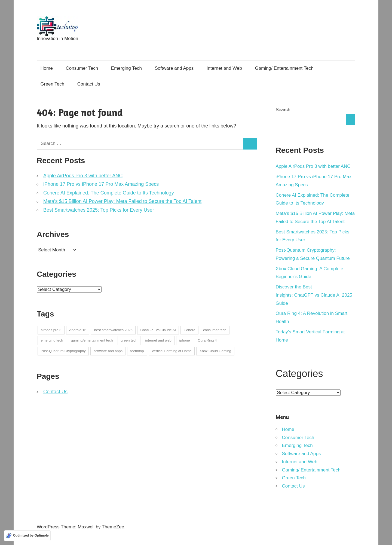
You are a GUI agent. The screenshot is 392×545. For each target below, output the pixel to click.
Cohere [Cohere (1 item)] (190, 330)
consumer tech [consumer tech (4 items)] (215, 330)
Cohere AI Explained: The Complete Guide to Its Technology (109, 193)
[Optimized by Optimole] (27, 536)
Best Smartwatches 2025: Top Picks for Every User (99, 210)
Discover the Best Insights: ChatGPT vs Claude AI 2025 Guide (314, 295)
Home (47, 68)
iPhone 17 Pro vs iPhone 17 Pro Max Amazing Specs (101, 184)
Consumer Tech (82, 68)
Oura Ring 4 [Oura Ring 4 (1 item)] (207, 340)
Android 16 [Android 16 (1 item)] (78, 330)
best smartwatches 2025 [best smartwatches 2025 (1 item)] (113, 330)
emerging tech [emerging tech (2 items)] (52, 340)
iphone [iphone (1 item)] (184, 340)
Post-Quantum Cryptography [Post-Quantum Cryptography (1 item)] (63, 351)
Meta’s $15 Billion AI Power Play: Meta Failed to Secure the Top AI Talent (122, 201)
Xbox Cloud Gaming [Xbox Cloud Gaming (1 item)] (215, 351)
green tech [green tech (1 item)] (129, 340)
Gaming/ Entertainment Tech (284, 68)
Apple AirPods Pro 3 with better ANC (83, 176)
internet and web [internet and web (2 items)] (158, 340)
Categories (299, 374)
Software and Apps (174, 68)
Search (283, 110)
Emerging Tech (126, 68)
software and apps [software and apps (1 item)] (108, 351)
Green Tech (53, 84)
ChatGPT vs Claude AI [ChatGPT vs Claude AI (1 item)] (158, 330)
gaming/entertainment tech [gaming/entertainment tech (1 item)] (92, 340)
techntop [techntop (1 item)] (137, 351)
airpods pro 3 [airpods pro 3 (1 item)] (51, 330)
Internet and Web (224, 68)
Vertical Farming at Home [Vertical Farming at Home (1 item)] (172, 351)
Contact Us (89, 84)
